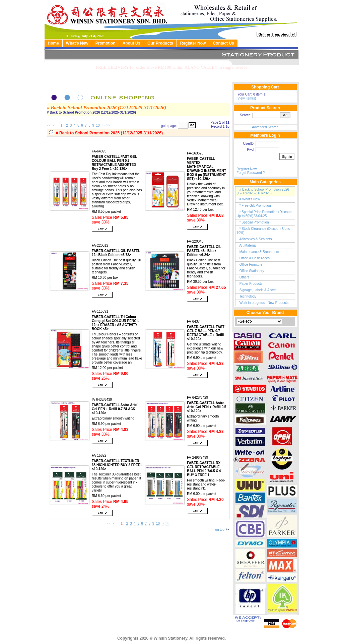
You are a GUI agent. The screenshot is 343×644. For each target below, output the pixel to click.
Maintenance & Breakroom (259, 252)
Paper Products (251, 284)
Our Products (160, 43)
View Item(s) (247, 98)
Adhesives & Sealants (255, 239)
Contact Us (223, 43)
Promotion (106, 43)
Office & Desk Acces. (255, 258)
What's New (77, 43)
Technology (248, 296)
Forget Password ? (251, 173)
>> (108, 125)
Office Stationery (252, 271)
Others (245, 277)
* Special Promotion (254, 222)
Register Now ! (248, 169)
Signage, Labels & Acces (258, 290)
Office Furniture (251, 265)
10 (98, 125)
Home (53, 43)
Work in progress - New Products (264, 303)
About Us (131, 43)
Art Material (248, 245)
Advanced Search (265, 127)
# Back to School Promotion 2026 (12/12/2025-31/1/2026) (263, 191)
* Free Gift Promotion (255, 206)
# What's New (250, 199)
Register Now (193, 43)
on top (222, 530)
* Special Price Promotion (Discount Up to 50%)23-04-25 (264, 214)
